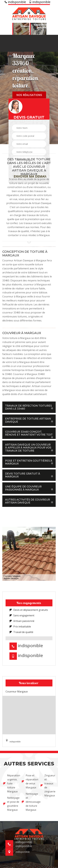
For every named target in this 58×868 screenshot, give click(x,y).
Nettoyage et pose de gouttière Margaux (10, 804)
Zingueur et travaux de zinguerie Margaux (48, 785)
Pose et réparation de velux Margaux (29, 781)
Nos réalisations (29, 95)
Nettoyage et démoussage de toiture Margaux (29, 802)
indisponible (15, 2)
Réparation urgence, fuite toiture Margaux (10, 783)
